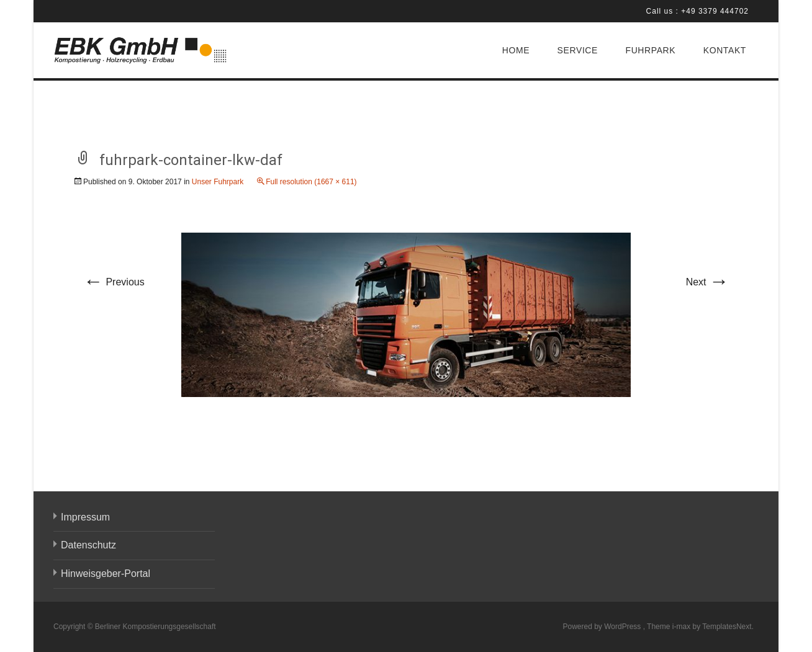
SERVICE (578, 50)
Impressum (85, 517)
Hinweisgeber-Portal (106, 574)
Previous (114, 282)
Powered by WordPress (602, 627)
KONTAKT (725, 50)
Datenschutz (88, 545)
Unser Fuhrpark (218, 182)
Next (707, 282)
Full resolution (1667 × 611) (311, 182)
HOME (516, 50)
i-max (683, 627)
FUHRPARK (650, 50)
